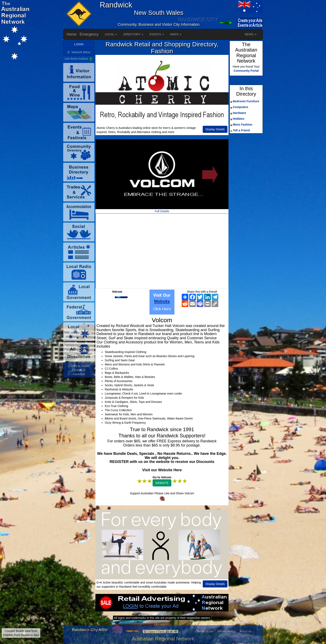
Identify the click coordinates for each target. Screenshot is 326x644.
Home (72, 34)
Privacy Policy (227, 631)
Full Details (162, 211)
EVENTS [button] (157, 34)
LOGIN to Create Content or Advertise (79, 370)
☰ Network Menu (79, 52)
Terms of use (205, 631)
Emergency (89, 34)
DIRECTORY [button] (133, 34)
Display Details (215, 129)
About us (245, 631)
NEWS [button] (251, 34)
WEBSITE (162, 483)
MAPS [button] (176, 34)
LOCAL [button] (111, 34)
